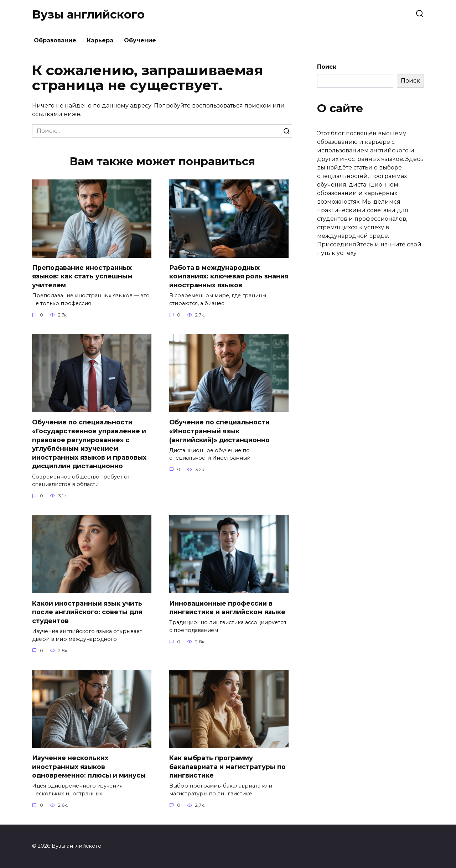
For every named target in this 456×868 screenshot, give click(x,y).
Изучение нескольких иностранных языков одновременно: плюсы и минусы (89, 767)
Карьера (100, 40)
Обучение (140, 40)
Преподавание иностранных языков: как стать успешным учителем (82, 276)
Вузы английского (88, 14)
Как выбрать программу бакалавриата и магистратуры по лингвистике (227, 767)
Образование (55, 40)
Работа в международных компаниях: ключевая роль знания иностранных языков (229, 276)
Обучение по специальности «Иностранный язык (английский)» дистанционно (219, 431)
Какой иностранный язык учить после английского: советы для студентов (87, 612)
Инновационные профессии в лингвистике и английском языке (227, 608)
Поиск (327, 67)
